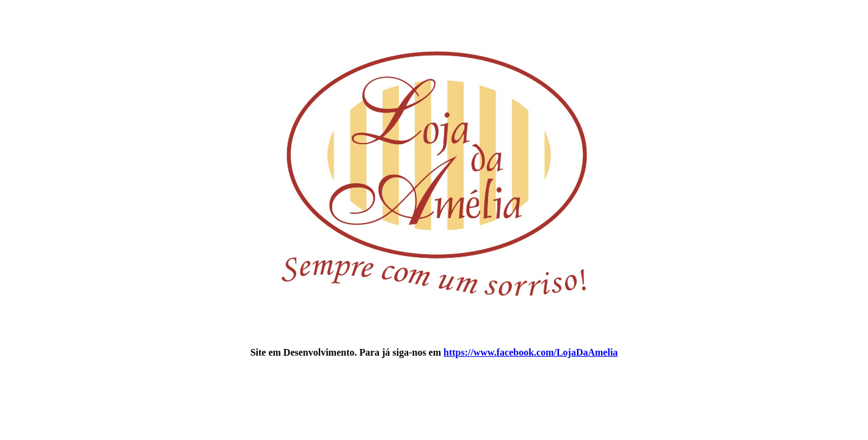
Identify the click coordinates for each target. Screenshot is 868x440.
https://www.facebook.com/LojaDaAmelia (531, 352)
